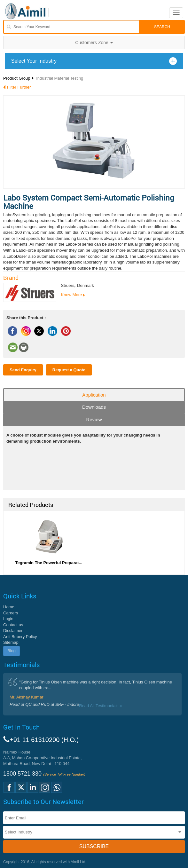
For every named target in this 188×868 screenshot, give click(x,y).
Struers (68, 285)
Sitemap (11, 642)
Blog (12, 651)
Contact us (13, 625)
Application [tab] (94, 395)
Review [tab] (94, 419)
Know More (72, 295)
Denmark (86, 285)
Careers (11, 613)
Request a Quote (69, 370)
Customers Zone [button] (94, 43)
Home (9, 607)
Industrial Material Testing (60, 78)
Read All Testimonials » (100, 706)
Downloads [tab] (94, 407)
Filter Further (19, 87)
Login (8, 619)
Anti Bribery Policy (20, 637)
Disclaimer (13, 631)
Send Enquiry (23, 370)
